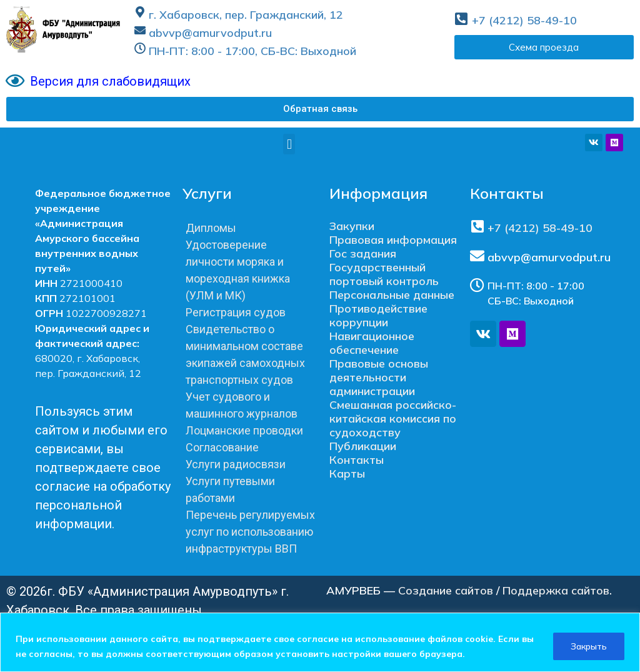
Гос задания (363, 253)
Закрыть (588, 646)
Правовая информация (393, 240)
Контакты (357, 460)
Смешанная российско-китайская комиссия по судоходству (393, 419)
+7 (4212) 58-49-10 (524, 20)
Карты (347, 474)
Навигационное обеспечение (372, 343)
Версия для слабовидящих (110, 81)
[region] (320, 642)
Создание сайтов (446, 590)
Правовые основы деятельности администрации (379, 377)
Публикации (363, 446)
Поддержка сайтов (556, 590)
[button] (320, 109)
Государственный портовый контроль (384, 274)
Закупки (352, 226)
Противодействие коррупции (378, 315)
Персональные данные (392, 295)
